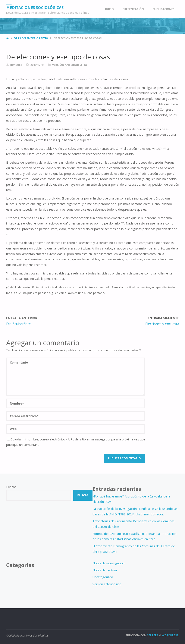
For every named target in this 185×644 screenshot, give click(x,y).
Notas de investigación (109, 563)
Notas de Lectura (105, 570)
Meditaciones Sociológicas (35, 7)
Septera (152, 635)
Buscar (11, 487)
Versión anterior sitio (31, 38)
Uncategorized (103, 577)
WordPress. (170, 635)
